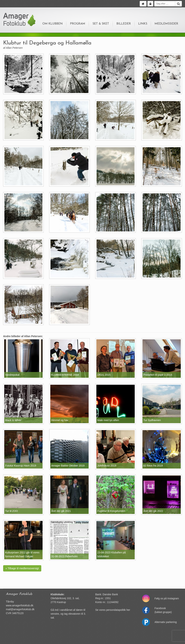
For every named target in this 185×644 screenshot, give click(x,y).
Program (78, 24)
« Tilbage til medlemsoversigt (22, 568)
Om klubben (53, 24)
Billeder (124, 24)
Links (143, 24)
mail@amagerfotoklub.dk (20, 609)
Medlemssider (166, 24)
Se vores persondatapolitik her (113, 610)
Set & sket (101, 24)
